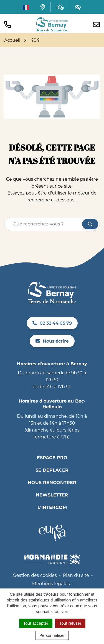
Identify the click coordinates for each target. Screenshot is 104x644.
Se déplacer (52, 470)
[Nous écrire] (96, 24)
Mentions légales (51, 584)
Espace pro (52, 458)
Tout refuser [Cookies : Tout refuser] (70, 623)
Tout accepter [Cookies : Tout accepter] (36, 623)
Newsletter (52, 495)
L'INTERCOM (52, 507)
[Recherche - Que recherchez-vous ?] (43, 224)
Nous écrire (52, 341)
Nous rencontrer (52, 483)
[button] (8, 24)
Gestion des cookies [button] (35, 575)
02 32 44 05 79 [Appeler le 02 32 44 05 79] (52, 323)
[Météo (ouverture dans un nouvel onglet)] (60, 7)
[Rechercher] (90, 224)
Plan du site (76, 575)
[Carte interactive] (43, 7)
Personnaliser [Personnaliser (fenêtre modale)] (52, 635)
